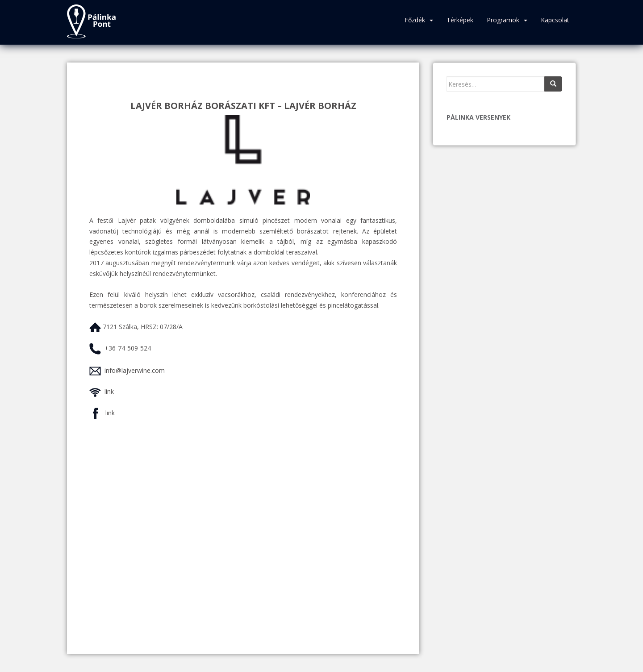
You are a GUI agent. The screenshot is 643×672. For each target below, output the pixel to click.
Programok (503, 20)
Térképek (460, 20)
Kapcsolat (555, 20)
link (109, 391)
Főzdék (415, 20)
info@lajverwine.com (135, 370)
